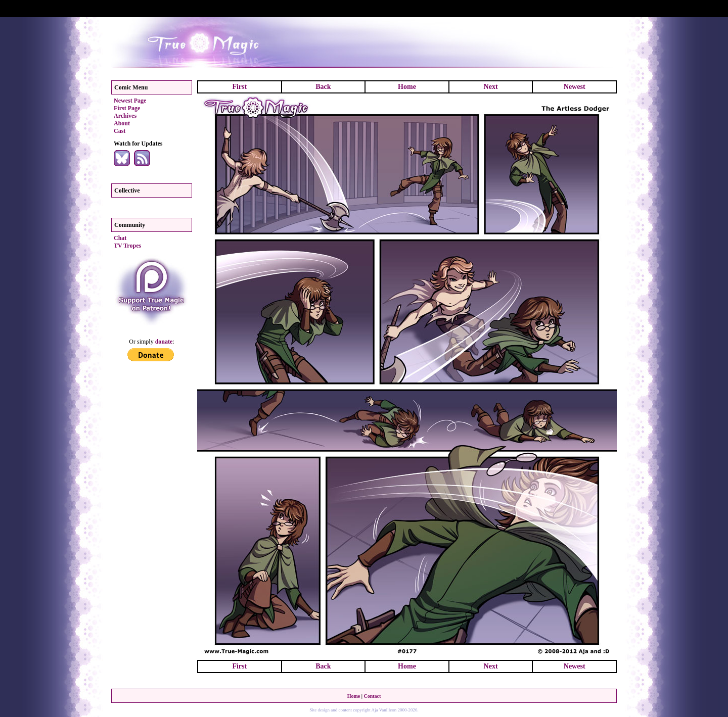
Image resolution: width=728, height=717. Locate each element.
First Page (127, 108)
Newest (575, 87)
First (239, 87)
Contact (372, 696)
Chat (120, 238)
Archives (125, 116)
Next (491, 87)
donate (164, 342)
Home (407, 87)
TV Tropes (127, 246)
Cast (120, 131)
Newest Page (130, 101)
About (122, 123)
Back (323, 87)
